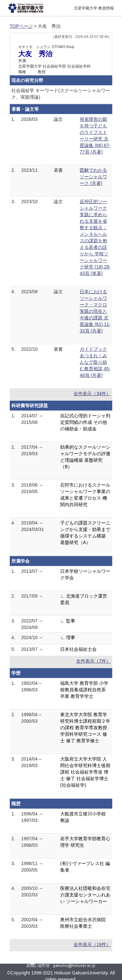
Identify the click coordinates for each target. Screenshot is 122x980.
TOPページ (21, 26)
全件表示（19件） (92, 944)
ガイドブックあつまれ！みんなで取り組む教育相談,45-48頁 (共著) (95, 362)
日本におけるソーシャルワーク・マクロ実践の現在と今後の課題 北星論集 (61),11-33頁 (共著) (95, 311)
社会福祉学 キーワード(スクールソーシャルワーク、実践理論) (61, 94)
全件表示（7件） (93, 661)
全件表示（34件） (92, 394)
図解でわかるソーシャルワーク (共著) (93, 177)
